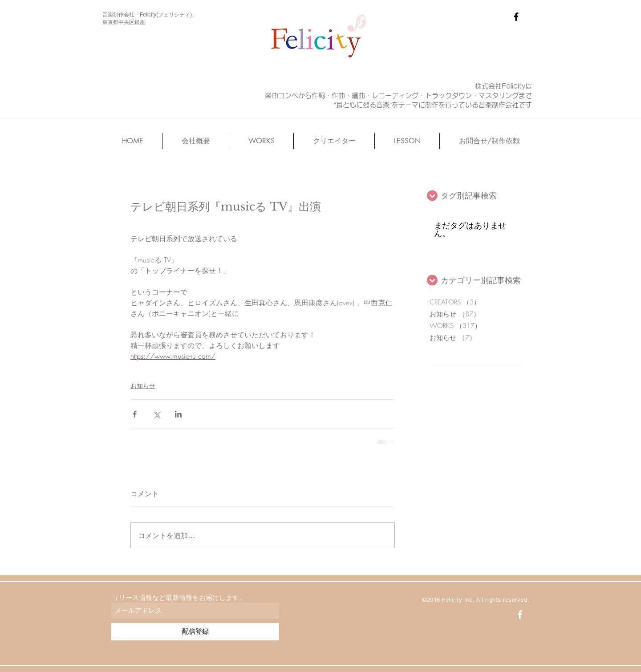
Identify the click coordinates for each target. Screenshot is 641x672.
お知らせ (143, 386)
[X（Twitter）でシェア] (156, 414)
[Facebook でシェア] (135, 414)
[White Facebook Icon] (520, 615)
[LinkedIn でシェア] (178, 414)
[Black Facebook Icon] (516, 17)
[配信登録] (195, 632)
